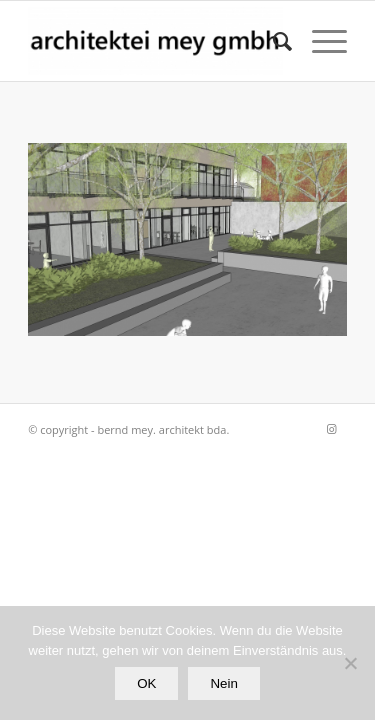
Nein (223, 683)
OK (146, 683)
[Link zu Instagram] (332, 429)
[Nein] (350, 663)
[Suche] (272, 41)
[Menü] (319, 41)
